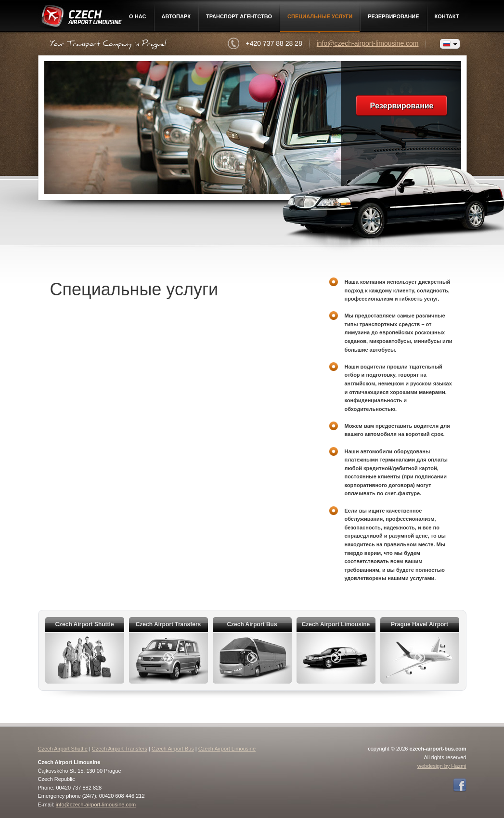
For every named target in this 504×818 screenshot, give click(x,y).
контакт (447, 16)
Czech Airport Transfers (120, 749)
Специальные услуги (320, 16)
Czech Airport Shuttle (63, 749)
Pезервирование (393, 16)
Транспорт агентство (239, 16)
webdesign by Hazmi (442, 766)
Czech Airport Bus (173, 749)
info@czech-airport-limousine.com (368, 43)
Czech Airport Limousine (81, 18)
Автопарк (176, 16)
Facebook (460, 785)
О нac (137, 16)
